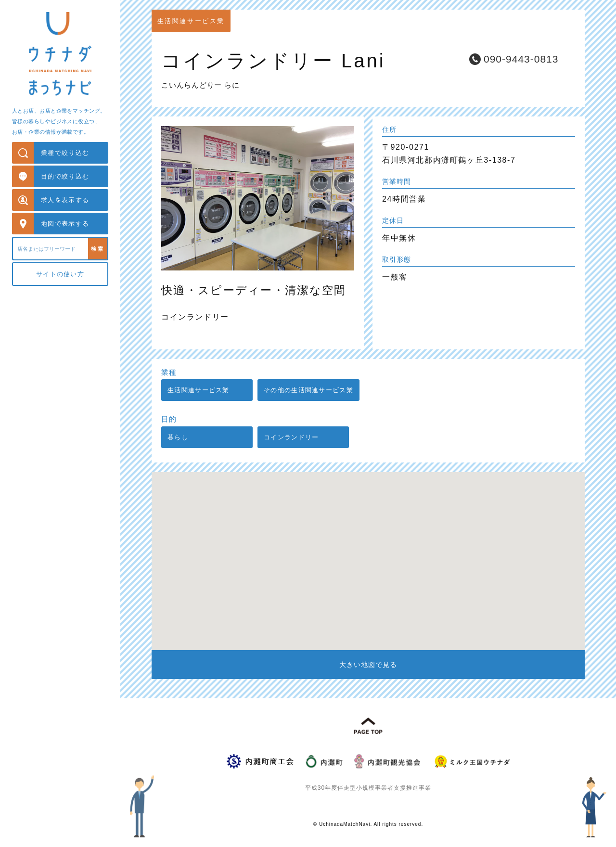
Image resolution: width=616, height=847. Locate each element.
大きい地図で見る (368, 665)
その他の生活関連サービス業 (308, 390)
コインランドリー (291, 437)
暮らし (178, 437)
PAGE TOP (368, 726)
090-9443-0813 (521, 59)
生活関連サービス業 (199, 390)
